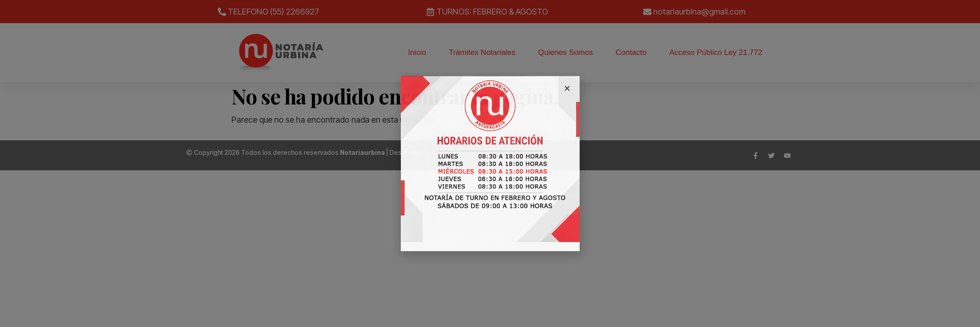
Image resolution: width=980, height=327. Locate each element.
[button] (567, 88)
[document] (490, 163)
